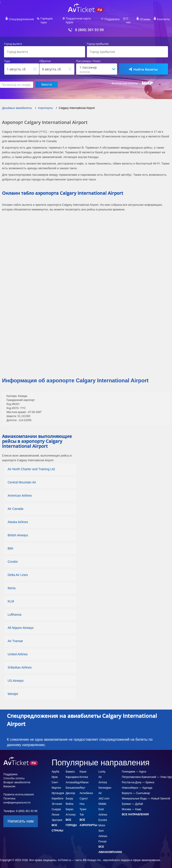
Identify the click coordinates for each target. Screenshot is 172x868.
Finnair (103, 838)
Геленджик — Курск (134, 768)
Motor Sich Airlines (103, 828)
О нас (129, 19)
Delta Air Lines (18, 572)
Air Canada (15, 506)
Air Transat (15, 638)
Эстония (57, 801)
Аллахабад (73, 779)
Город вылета (13, 41)
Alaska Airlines (18, 519)
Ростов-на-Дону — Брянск (138, 779)
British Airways (18, 532)
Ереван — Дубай (132, 801)
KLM (11, 598)
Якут (82, 785)
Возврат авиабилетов (17, 779)
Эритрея (57, 817)
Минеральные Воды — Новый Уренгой (146, 795)
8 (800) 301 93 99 (89, 27)
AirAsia (103, 779)
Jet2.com (104, 795)
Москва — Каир (132, 806)
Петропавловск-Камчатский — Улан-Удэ (147, 774)
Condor (13, 558)
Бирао (70, 806)
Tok (82, 812)
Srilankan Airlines (20, 664)
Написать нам (21, 818)
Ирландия (58, 790)
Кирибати (57, 795)
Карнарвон (72, 774)
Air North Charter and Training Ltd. (32, 466)
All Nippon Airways (21, 625)
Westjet (13, 691)
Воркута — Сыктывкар (136, 790)
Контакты (163, 19)
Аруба (55, 768)
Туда (7, 58)
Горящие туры (50, 19)
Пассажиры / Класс (88, 58)
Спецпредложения (22, 19)
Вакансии (9, 783)
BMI (10, 545)
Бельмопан (73, 785)
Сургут (84, 795)
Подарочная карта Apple (82, 19)
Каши (83, 768)
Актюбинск (86, 790)
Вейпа (70, 801)
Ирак (55, 774)
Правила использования (19, 791)
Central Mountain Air (22, 479)
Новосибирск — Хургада (137, 785)
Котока (84, 774)
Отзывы (145, 19)
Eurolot (103, 817)
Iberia (12, 585)
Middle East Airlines (103, 806)
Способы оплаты (14, 775)
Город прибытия (98, 41)
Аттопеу (71, 812)
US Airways (16, 678)
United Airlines (18, 651)
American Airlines (20, 492)
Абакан (84, 779)
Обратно (45, 58)
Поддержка (112, 19)
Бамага (70, 768)
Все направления (135, 811)
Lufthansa (15, 611)
